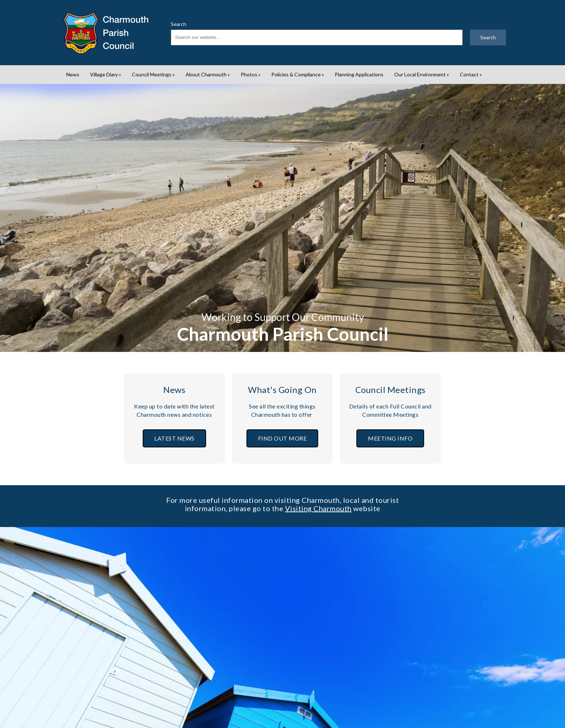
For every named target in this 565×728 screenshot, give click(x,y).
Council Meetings (153, 74)
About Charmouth (208, 74)
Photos (251, 74)
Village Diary (106, 74)
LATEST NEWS (174, 438)
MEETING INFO (390, 438)
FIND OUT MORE (282, 438)
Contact (471, 74)
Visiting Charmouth (318, 508)
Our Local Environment (422, 74)
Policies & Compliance (298, 74)
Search (179, 24)
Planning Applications (359, 74)
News (73, 74)
